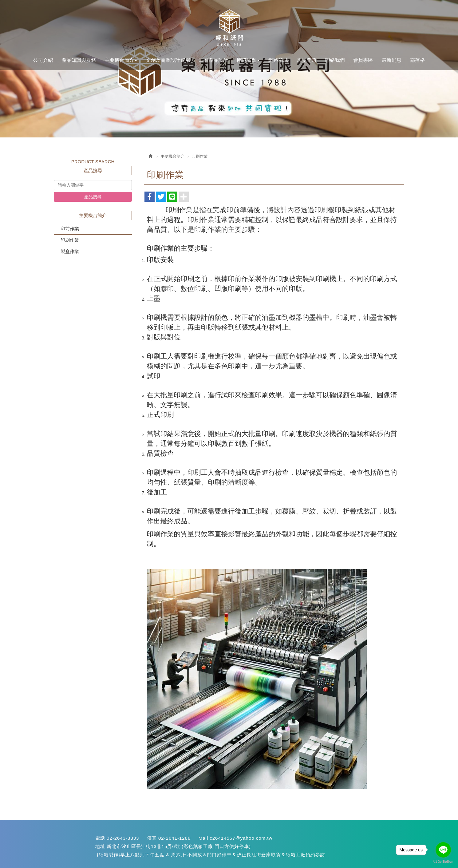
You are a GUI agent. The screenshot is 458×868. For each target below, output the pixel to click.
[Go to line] (443, 850)
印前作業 (70, 229)
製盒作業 (70, 251)
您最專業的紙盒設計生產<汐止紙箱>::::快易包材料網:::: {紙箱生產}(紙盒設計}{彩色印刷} (229, 28)
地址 (100, 846)
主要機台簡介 (172, 156)
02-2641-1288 (174, 838)
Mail (203, 838)
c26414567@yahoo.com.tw (241, 838)
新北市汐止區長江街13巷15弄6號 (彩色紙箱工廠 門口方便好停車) (179, 846)
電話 (100, 838)
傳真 (152, 838)
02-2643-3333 (123, 838)
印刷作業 (70, 240)
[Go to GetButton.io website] (443, 862)
